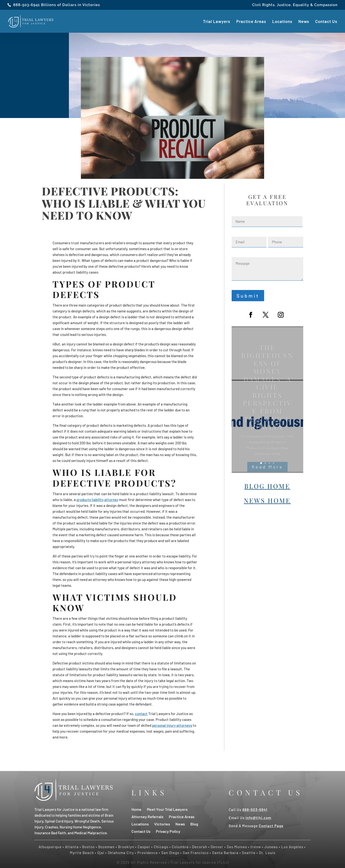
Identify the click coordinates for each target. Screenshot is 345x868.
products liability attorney (97, 500)
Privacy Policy (168, 831)
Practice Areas (251, 22)
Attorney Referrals (147, 816)
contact (141, 714)
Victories (162, 824)
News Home (267, 500)
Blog (194, 824)
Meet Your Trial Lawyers (167, 809)
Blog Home (267, 486)
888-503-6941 (27, 5)
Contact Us (326, 22)
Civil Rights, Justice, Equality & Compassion (295, 5)
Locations (282, 22)
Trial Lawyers (217, 22)
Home (136, 809)
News (304, 22)
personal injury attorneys (172, 725)
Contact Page (271, 826)
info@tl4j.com (258, 818)
